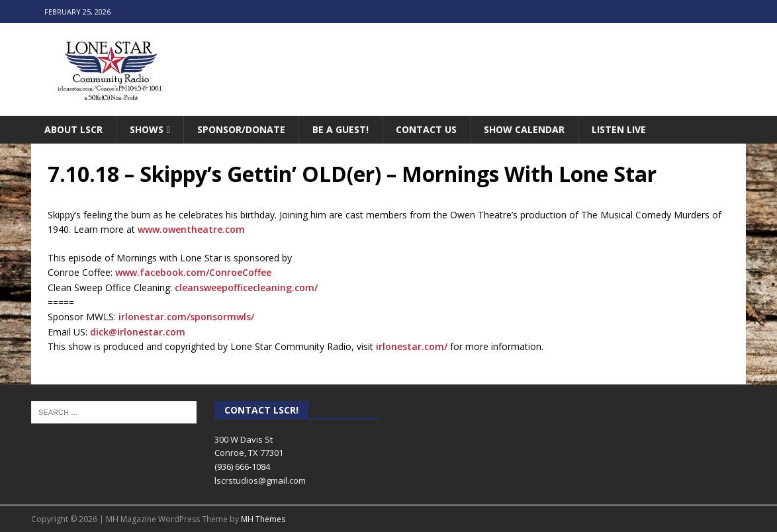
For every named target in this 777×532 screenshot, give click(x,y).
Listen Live (619, 129)
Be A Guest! (341, 129)
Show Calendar (524, 129)
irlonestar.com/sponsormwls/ (186, 317)
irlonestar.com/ (412, 346)
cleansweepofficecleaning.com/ (246, 288)
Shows (147, 129)
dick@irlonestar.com (138, 332)
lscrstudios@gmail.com (260, 480)
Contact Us (426, 129)
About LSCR (73, 129)
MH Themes (263, 519)
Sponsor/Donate (241, 129)
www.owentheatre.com (191, 229)
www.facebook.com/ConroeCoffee (193, 272)
